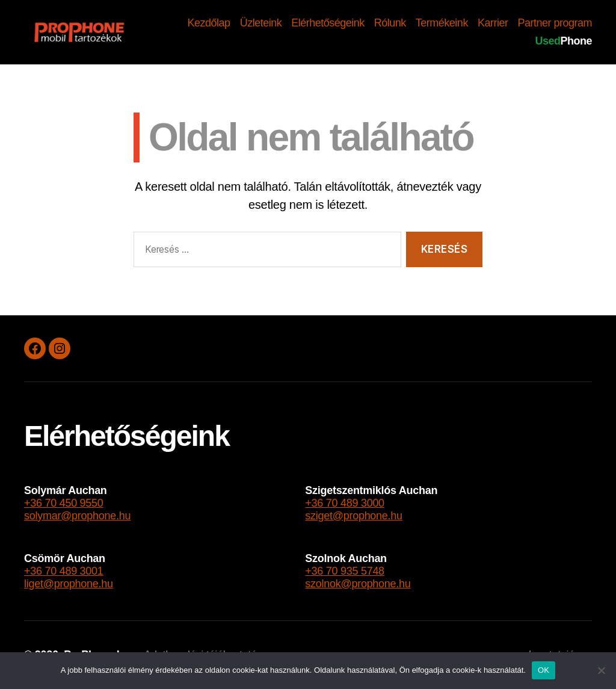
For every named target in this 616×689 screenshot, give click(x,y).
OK (544, 670)
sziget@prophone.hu (354, 516)
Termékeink (442, 23)
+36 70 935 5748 (345, 571)
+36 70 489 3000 (345, 503)
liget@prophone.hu (69, 584)
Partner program (555, 23)
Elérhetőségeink (328, 23)
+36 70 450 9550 (64, 503)
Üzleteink (261, 23)
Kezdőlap (209, 23)
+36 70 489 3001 (64, 571)
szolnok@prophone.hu (358, 584)
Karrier (493, 23)
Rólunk (390, 23)
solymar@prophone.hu (77, 516)
